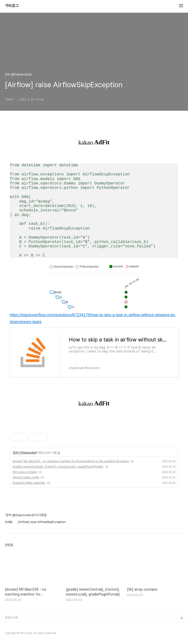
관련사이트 (12, 618)
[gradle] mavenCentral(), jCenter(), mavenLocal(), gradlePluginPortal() (58, 467)
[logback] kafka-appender (29, 483)
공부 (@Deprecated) (24, 453)
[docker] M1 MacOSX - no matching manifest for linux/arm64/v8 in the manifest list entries (71, 461)
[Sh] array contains (25, 472)
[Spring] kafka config (26, 477)
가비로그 (12, 6)
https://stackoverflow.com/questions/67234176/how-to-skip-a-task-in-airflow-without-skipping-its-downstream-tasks (93, 318)
